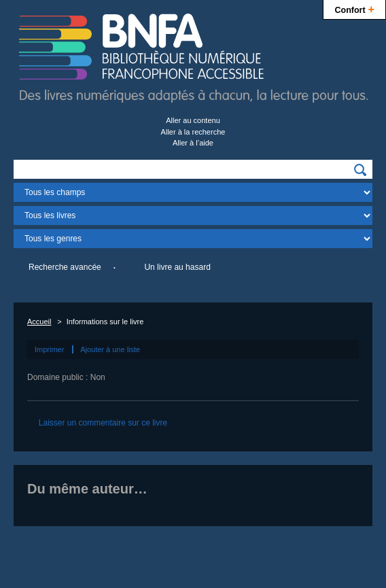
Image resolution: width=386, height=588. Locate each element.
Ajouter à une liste (110, 349)
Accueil (39, 322)
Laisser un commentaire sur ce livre (103, 423)
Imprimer (49, 349)
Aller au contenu (193, 120)
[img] (360, 170)
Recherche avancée (65, 267)
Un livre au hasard (177, 267)
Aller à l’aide (193, 143)
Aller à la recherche (193, 132)
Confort (354, 8)
